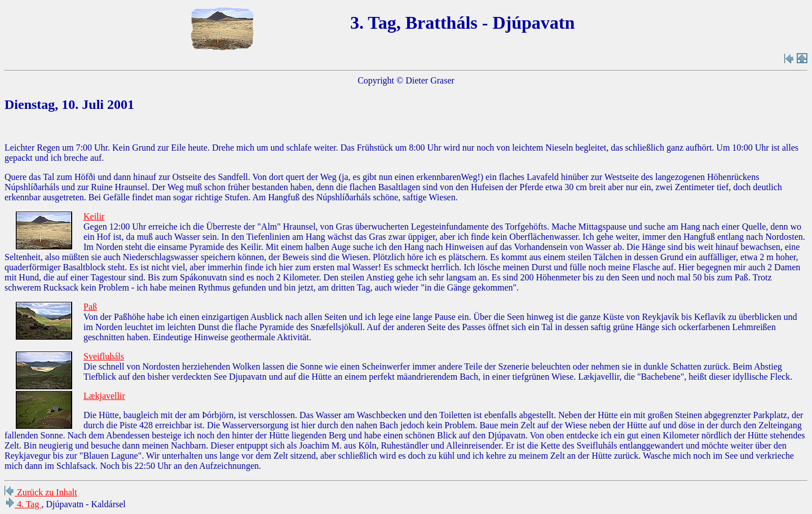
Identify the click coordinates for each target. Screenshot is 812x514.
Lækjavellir (104, 396)
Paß (90, 307)
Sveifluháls (104, 356)
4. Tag (23, 504)
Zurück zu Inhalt (41, 492)
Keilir (94, 216)
